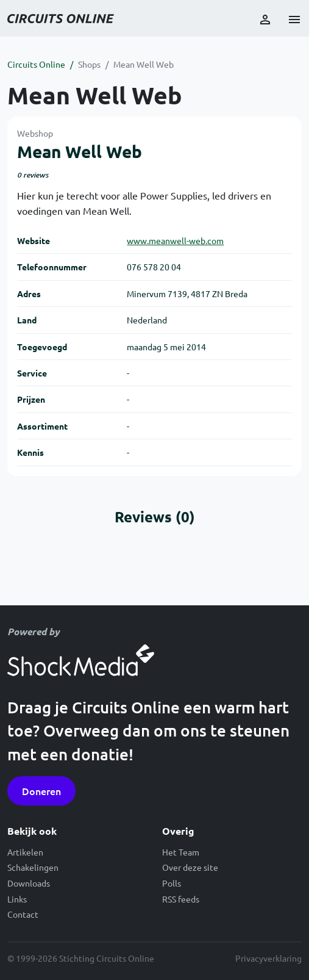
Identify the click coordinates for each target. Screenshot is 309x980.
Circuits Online (36, 64)
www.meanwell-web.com (175, 240)
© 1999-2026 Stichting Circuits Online (81, 958)
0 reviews (33, 175)
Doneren (41, 791)
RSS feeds (181, 899)
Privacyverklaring (268, 958)
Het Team (181, 852)
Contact (23, 914)
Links (17, 899)
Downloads (29, 883)
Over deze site (190, 867)
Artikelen (25, 852)
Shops (89, 64)
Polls (172, 883)
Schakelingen (33, 867)
